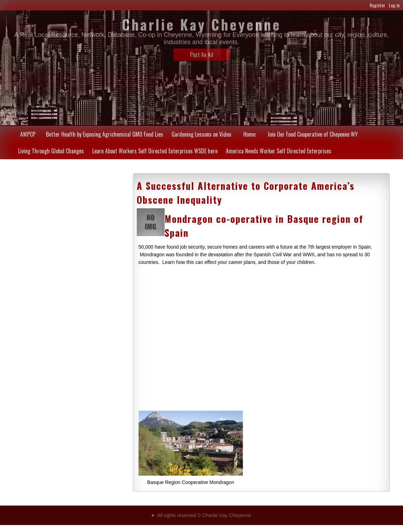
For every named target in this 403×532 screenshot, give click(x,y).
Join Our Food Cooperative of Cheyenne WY (313, 134)
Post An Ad (202, 55)
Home (249, 134)
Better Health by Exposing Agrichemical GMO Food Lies (105, 134)
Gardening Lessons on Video (201, 134)
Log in (394, 5)
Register (377, 5)
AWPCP (28, 134)
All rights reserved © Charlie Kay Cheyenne (204, 515)
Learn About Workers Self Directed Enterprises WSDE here (155, 151)
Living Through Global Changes (51, 151)
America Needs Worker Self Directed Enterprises (279, 151)
